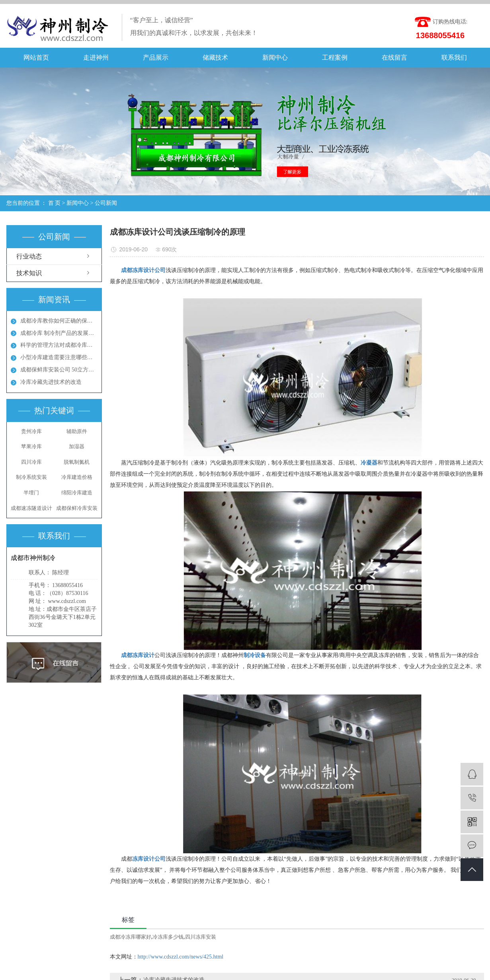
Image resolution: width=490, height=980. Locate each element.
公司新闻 (106, 203)
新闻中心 (275, 57)
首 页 (55, 203)
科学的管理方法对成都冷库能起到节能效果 (59, 345)
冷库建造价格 (77, 477)
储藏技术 (215, 57)
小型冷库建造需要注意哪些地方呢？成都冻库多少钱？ (59, 357)
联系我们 (454, 57)
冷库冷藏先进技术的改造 (51, 382)
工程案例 (335, 57)
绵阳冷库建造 (77, 493)
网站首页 (36, 57)
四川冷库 (31, 462)
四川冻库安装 (201, 937)
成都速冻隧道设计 (31, 508)
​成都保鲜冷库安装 (77, 508)
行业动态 (29, 256)
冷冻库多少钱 (168, 937)
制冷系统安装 (31, 477)
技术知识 (29, 273)
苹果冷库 (31, 446)
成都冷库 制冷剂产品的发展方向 (59, 333)
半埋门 (31, 493)
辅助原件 (77, 431)
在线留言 (394, 57)
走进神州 (96, 57)
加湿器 (77, 446)
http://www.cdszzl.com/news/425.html (181, 957)
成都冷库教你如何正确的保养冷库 (59, 321)
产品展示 (156, 57)
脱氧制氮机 (77, 462)
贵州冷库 (31, 431)
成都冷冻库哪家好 (131, 937)
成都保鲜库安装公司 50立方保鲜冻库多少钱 (59, 370)
